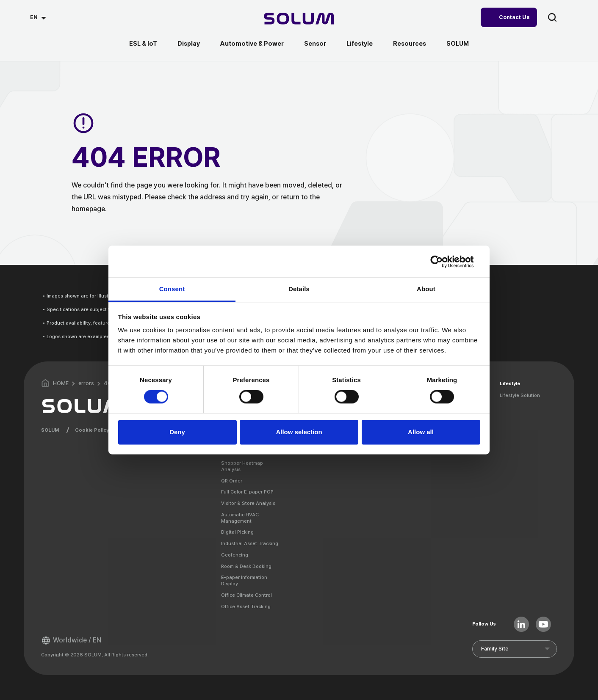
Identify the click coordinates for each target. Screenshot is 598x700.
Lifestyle (360, 44)
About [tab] (426, 289)
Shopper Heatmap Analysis (242, 466)
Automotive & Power (252, 44)
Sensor (315, 44)
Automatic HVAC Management (240, 518)
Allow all (421, 432)
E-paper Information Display (244, 580)
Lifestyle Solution (520, 395)
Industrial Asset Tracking (250, 543)
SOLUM (458, 44)
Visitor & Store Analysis (248, 503)
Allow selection (299, 432)
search (552, 17)
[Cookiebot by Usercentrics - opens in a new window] (443, 262)
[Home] (299, 20)
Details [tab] (299, 289)
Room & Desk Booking (246, 566)
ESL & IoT (143, 44)
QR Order (232, 481)
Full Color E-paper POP (247, 492)
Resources (410, 44)
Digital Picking (237, 532)
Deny (177, 432)
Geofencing (235, 555)
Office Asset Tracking (246, 606)
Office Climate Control (246, 595)
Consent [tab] (172, 289)
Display (189, 44)
